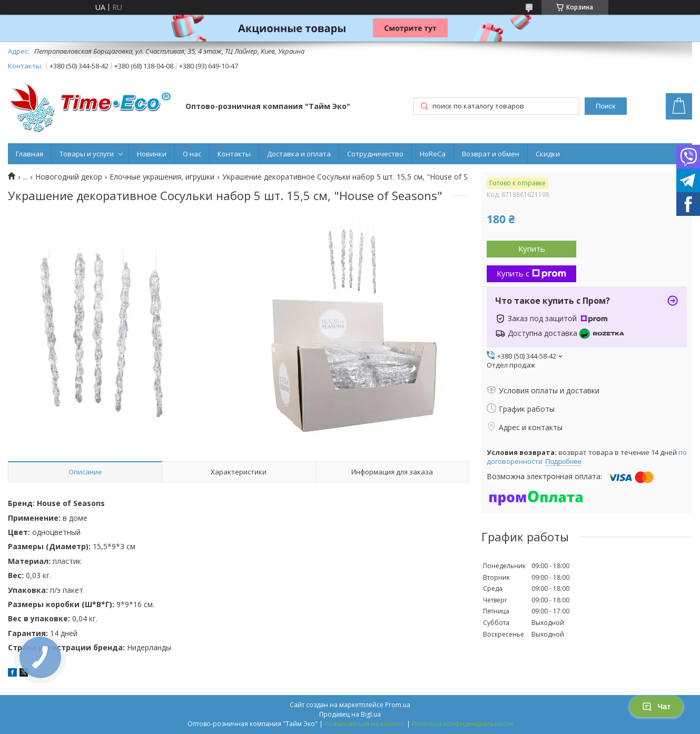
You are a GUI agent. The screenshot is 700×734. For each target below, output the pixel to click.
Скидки (548, 154)
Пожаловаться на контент (365, 724)
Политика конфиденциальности (462, 724)
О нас (192, 154)
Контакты (234, 154)
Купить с (531, 273)
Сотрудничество (375, 154)
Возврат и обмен (491, 154)
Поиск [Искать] (605, 106)
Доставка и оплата (299, 154)
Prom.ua (398, 705)
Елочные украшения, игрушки (162, 177)
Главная (29, 154)
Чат (656, 707)
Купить (532, 249)
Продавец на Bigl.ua (350, 714)
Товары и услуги (87, 154)
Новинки (152, 154)
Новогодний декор (69, 177)
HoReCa (433, 154)
